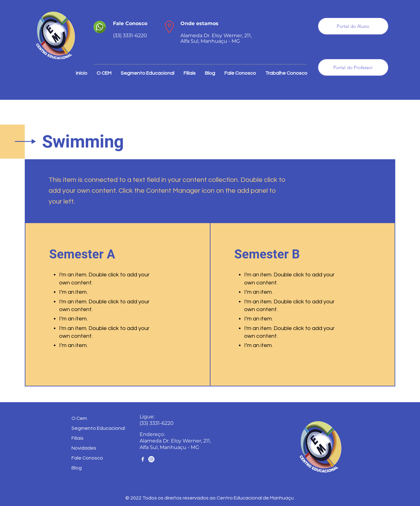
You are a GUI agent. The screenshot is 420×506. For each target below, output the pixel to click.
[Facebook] (143, 459)
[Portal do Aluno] (353, 26)
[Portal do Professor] (353, 67)
